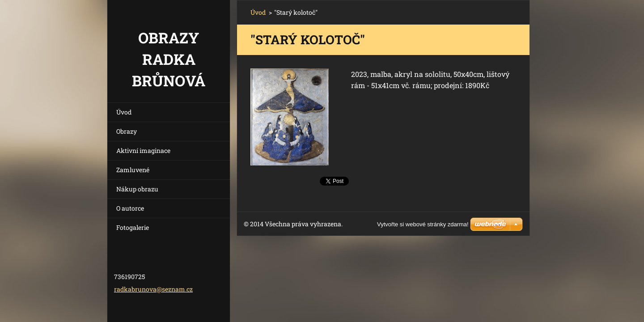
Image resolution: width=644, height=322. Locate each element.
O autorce (130, 208)
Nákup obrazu (137, 189)
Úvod (124, 112)
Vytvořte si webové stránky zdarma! (423, 224)
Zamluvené (133, 170)
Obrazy (127, 131)
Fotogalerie (133, 227)
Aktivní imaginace (143, 150)
